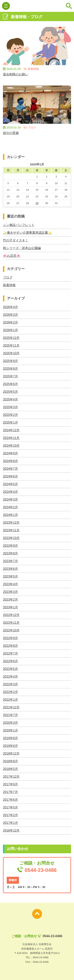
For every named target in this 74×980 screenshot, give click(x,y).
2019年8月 (11, 738)
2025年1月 (11, 422)
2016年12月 (11, 830)
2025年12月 (11, 338)
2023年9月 (11, 546)
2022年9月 (11, 638)
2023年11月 (11, 530)
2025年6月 (11, 384)
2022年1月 (11, 700)
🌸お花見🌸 (12, 256)
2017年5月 (11, 807)
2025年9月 (11, 361)
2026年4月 (11, 307)
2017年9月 (11, 784)
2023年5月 (11, 576)
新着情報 (9, 285)
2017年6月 (11, 800)
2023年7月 (11, 561)
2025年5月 (11, 392)
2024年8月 (11, 461)
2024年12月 (11, 430)
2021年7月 (11, 715)
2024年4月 (11, 492)
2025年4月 (11, 399)
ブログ (8, 277)
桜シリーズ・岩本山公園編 (22, 248)
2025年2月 (11, 415)
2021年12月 (11, 707)
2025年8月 (11, 369)
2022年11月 (11, 623)
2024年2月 (11, 507)
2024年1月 (11, 515)
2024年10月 (11, 446)
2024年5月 (11, 484)
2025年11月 (11, 346)
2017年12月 (11, 777)
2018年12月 (11, 754)
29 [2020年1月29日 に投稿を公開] (37, 203)
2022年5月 (11, 669)
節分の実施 (11, 133)
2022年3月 (11, 684)
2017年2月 (11, 815)
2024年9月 (11, 453)
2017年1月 (11, 823)
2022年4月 (11, 677)
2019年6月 (11, 746)
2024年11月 (11, 438)
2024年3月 (11, 499)
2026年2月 (11, 322)
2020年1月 (11, 730)
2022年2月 (11, 692)
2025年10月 (11, 353)
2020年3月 (11, 723)
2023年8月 (11, 553)
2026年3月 (11, 315)
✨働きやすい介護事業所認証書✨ (27, 233)
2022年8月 (11, 646)
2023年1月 (11, 607)
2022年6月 (11, 661)
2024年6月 (11, 476)
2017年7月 (11, 792)
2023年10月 (11, 538)
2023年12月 (11, 523)
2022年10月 (11, 630)
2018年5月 (11, 769)
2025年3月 (11, 407)
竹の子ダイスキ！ (16, 240)
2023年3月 (11, 592)
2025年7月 (11, 376)
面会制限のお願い (16, 74)
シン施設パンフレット (19, 225)
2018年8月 (11, 761)
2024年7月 (11, 469)
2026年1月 (11, 330)
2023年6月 (11, 569)
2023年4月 (11, 584)
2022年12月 (11, 615)
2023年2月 (11, 600)
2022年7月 (11, 653)
